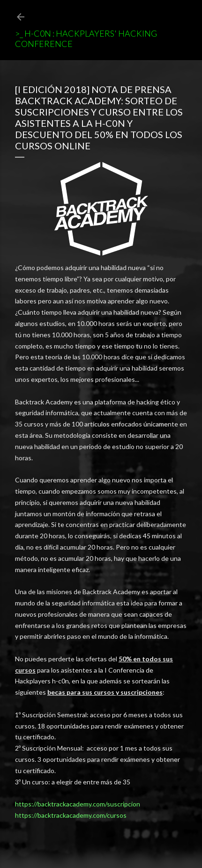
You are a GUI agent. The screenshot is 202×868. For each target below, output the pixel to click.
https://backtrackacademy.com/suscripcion (78, 804)
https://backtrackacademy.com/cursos (71, 815)
